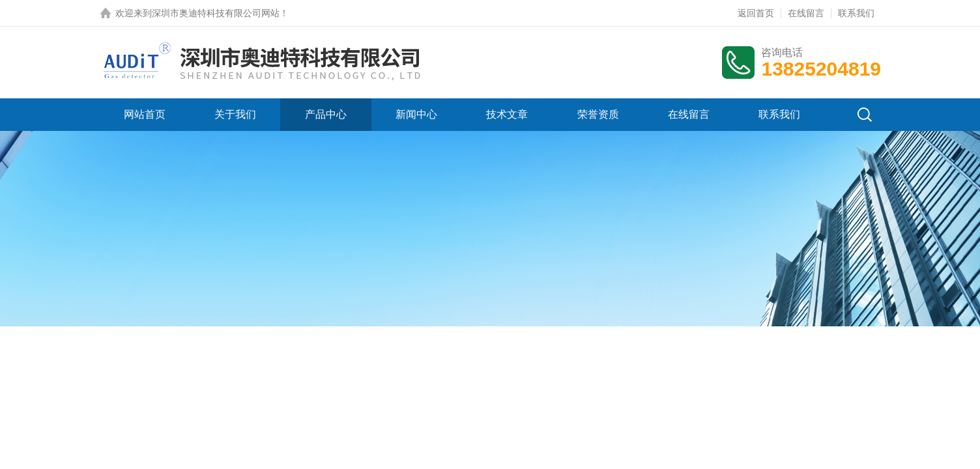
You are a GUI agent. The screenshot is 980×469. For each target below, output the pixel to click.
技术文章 (507, 114)
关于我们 (235, 114)
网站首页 (145, 114)
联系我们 (856, 13)
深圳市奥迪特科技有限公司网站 (216, 13)
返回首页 (756, 13)
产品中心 (326, 114)
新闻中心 (416, 114)
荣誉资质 (598, 114)
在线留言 (806, 13)
